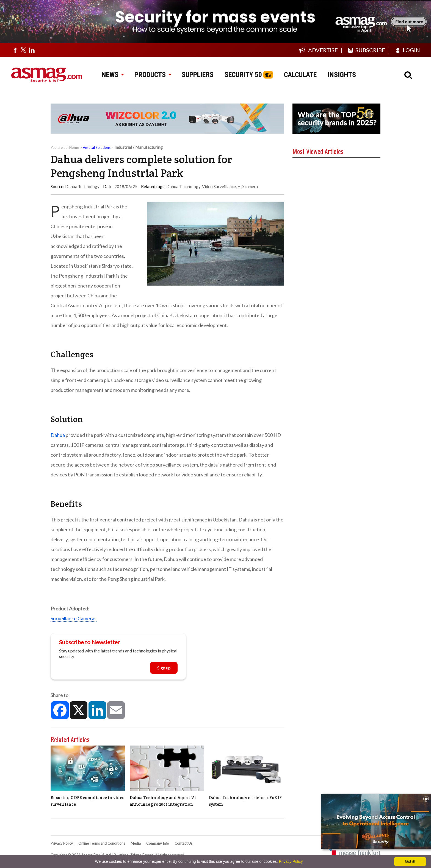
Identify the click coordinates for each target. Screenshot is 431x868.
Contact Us (183, 843)
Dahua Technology (183, 186)
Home (74, 147)
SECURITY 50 (243, 75)
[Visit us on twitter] (23, 50)
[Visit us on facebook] (15, 50)
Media (136, 843)
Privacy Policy (62, 843)
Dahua (58, 435)
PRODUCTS (153, 75)
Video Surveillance (219, 186)
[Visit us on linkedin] (32, 50)
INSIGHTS (342, 75)
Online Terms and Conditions (102, 843)
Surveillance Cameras (74, 618)
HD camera (248, 186)
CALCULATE (300, 75)
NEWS (113, 75)
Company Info (158, 843)
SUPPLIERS (198, 75)
